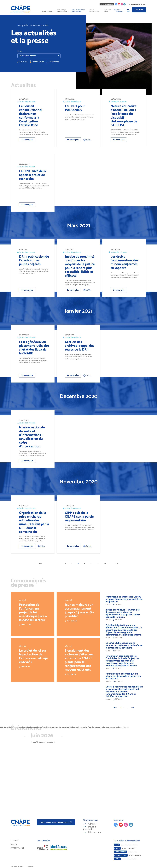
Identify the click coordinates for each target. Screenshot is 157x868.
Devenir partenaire (90, 828)
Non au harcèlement (125, 848)
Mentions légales (17, 866)
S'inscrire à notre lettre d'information (56, 822)
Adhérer (139, 10)
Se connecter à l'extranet (137, 4)
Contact (15, 841)
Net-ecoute (125, 852)
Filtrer (20, 51)
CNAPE (20, 9)
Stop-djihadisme (127, 855)
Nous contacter (107, 4)
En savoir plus (27, 140)
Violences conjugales (125, 859)
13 (105, 564)
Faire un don (94, 832)
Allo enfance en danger (126, 845)
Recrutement (17, 848)
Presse (14, 844)
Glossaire (30, 866)
